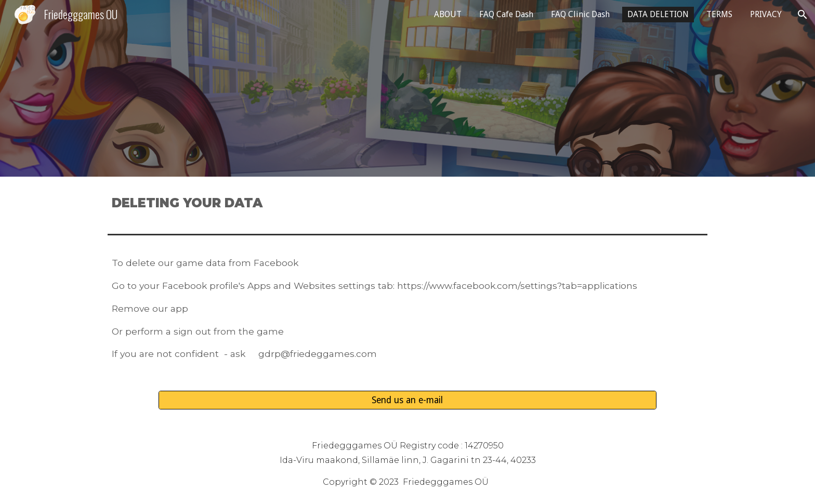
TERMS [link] (719, 14)
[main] (407, 203)
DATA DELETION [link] (658, 14)
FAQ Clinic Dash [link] (580, 14)
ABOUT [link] (448, 14)
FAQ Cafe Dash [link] (506, 14)
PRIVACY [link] (766, 14)
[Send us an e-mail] (407, 400)
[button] (803, 15)
